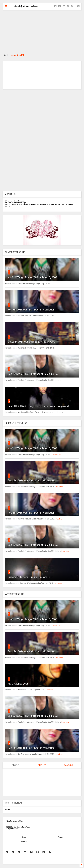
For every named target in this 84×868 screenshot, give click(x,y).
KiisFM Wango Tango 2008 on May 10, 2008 (32, 277)
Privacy (24, 841)
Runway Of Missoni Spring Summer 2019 (30, 577)
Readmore (57, 455)
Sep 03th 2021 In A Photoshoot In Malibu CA (33, 374)
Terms (60, 837)
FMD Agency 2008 (18, 684)
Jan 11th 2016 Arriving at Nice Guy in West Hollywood (38, 406)
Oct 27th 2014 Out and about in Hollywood (31, 342)
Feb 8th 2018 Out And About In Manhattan (31, 310)
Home (24, 837)
